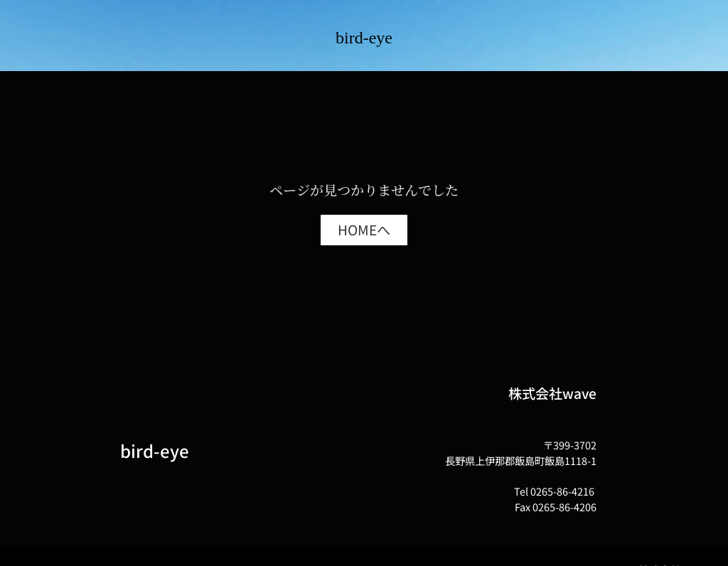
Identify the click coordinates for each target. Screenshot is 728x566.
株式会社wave (552, 393)
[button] (364, 230)
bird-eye (364, 38)
